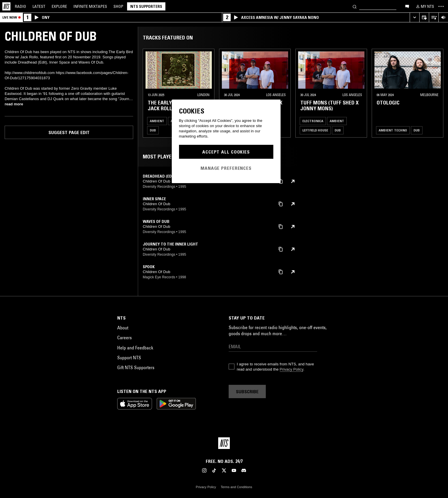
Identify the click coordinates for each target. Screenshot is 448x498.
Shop (118, 6)
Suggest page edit (69, 132)
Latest (39, 6)
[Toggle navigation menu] (441, 6)
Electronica (313, 121)
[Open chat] (407, 6)
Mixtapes (90, 6)
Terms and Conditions (236, 487)
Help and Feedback (135, 348)
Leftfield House (315, 130)
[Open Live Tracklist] (434, 18)
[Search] (355, 6)
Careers (124, 338)
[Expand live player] (414, 18)
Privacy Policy (291, 369)
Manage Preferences (226, 168)
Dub (153, 130)
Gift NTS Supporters (136, 367)
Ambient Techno (393, 130)
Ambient (157, 121)
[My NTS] (424, 6)
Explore (59, 6)
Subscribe (247, 391)
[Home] (6, 6)
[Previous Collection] (437, 93)
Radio (20, 6)
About (123, 328)
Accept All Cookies (226, 152)
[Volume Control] (443, 18)
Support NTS (129, 358)
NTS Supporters (146, 6)
